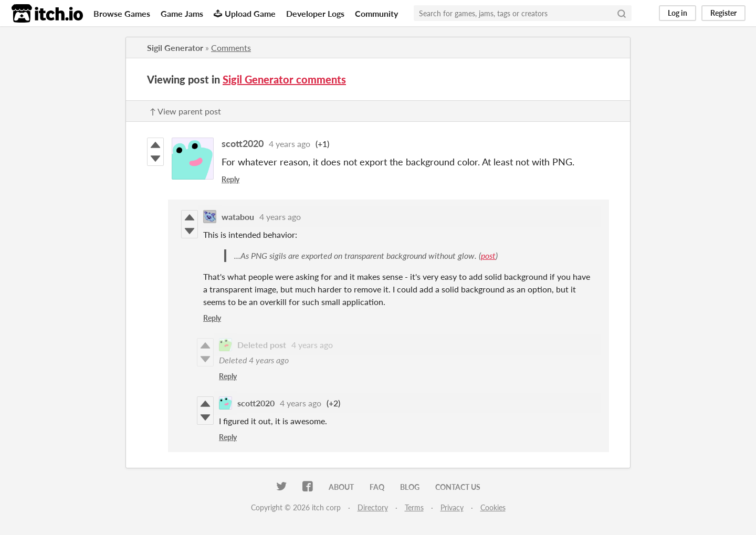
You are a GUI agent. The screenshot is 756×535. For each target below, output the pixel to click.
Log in (678, 13)
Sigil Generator (175, 48)
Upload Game (245, 13)
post (488, 255)
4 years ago (290, 144)
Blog (410, 487)
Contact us (458, 487)
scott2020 (243, 143)
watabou (238, 217)
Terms (414, 507)
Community (376, 13)
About (341, 487)
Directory (373, 507)
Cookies (493, 507)
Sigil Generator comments (284, 79)
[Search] (622, 13)
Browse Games (122, 13)
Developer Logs (315, 13)
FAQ (377, 487)
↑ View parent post (185, 111)
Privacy (452, 507)
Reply (230, 179)
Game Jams (182, 13)
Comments (231, 48)
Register (723, 13)
